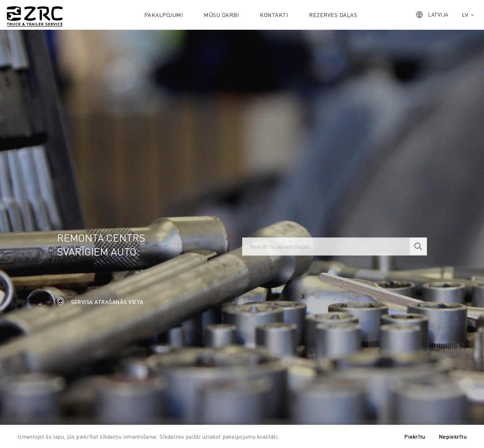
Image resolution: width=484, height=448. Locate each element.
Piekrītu (415, 436)
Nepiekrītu (453, 436)
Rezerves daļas (333, 15)
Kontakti (274, 15)
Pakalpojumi (164, 15)
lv (465, 15)
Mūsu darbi (221, 15)
